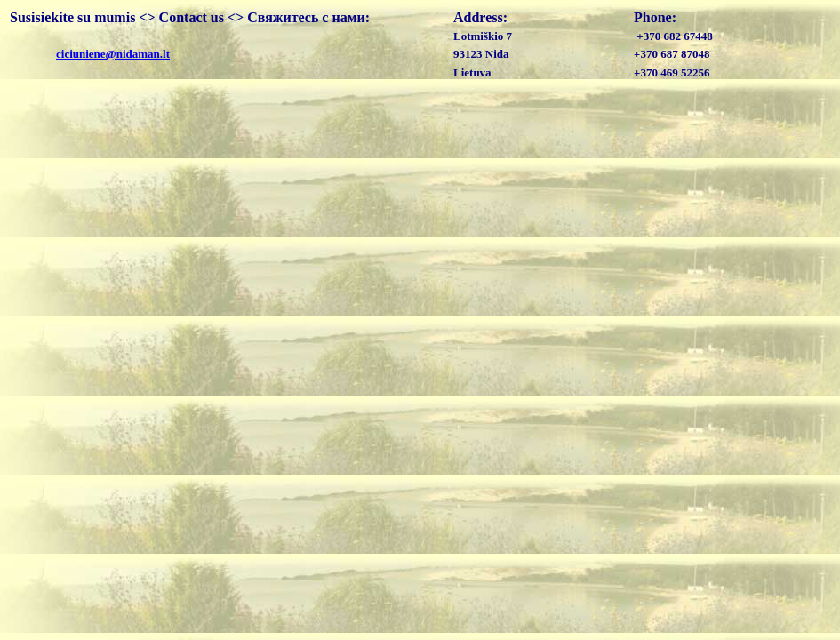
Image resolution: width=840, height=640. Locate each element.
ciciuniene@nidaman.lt (113, 54)
